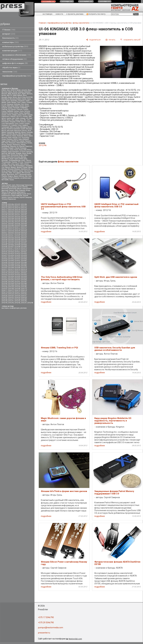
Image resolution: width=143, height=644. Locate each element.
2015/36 (11, 280)
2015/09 (17, 268)
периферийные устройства (17, 76)
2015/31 (4, 278)
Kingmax (16, 178)
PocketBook (5, 146)
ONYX (15, 139)
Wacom (8, 167)
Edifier (17, 106)
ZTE (14, 173)
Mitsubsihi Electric (21, 131)
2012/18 (11, 210)
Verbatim (5, 166)
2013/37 (24, 238)
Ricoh (21, 150)
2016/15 (4, 292)
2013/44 (17, 241)
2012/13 (4, 208)
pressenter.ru (44, 633)
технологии (10, 72)
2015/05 (17, 266)
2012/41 (4, 220)
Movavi (4, 134)
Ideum (4, 118)
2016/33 (11, 297)
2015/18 (24, 271)
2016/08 (11, 289)
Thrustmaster (6, 162)
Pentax (30, 143)
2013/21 (4, 232)
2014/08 (17, 246)
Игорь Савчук (12, 192)
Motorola (18, 132)
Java (21, 120)
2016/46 (17, 303)
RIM (25, 150)
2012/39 (17, 218)
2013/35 (11, 238)
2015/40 (11, 282)
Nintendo (20, 136)
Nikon (14, 136)
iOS (27, 118)
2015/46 (24, 283)
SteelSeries (5, 159)
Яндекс (10, 176)
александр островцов (9, 187)
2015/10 (24, 268)
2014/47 (4, 264)
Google (14, 115)
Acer (9, 90)
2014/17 (17, 250)
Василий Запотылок (9, 188)
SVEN (21, 159)
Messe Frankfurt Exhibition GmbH (13, 129)
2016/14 (24, 290)
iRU (13, 120)
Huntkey (4, 178)
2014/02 (4, 245)
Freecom (20, 109)
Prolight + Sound (14, 148)
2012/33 (4, 217)
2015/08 (11, 268)
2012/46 (11, 222)
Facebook (16, 108)
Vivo (3, 167)
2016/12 (11, 290)
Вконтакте (11, 174)
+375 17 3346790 (46, 617)
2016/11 (4, 290)
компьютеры (11, 42)
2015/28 (11, 276)
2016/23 (4, 294)
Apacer (16, 176)
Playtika (4, 176)
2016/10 (24, 289)
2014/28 (11, 255)
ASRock (20, 95)
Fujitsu (4, 111)
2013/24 (17, 232)
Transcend (27, 162)
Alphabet (27, 92)
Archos (4, 95)
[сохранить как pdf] (130, 40)
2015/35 (4, 280)
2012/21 (4, 211)
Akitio (10, 92)
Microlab (29, 129)
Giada (21, 113)
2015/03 (4, 266)
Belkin (15, 97)
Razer (16, 150)
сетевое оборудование (15, 59)
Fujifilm (26, 109)
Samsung (29, 152)
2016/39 (24, 299)
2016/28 (4, 296)
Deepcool (10, 104)
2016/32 (4, 297)
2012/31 (17, 215)
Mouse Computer (27, 132)
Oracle (8, 141)
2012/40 (24, 218)
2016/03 (4, 287)
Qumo (12, 150)
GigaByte (27, 113)
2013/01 (4, 224)
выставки (5, 308)
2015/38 (24, 280)
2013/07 (17, 225)
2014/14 (4, 250)
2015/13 (17, 269)
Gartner (16, 111)
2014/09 (24, 246)
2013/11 (17, 227)
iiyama (9, 118)
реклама (23, 308)
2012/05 (4, 204)
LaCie (29, 122)
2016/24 (11, 294)
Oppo (3, 141)
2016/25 (17, 294)
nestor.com (48, 1)
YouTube (5, 173)
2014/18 (24, 250)
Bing (24, 97)
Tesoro (12, 180)
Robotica (4, 152)
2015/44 (11, 283)
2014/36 (11, 259)
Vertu (10, 166)
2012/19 (17, 210)
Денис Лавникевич (24, 188)
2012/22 (11, 211)
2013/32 (17, 236)
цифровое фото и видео (15, 63)
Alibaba (21, 92)
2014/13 (24, 248)
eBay (12, 106)
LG (9, 125)
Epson (27, 106)
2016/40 (4, 301)
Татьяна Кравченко (9, 199)
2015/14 (24, 269)
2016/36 (4, 299)
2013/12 (24, 227)
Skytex (26, 155)
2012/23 (17, 211)
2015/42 (24, 282)
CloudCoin (21, 101)
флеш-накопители (81, 23)
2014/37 (17, 259)
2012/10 (11, 206)
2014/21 (17, 252)
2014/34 (24, 257)
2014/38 (24, 259)
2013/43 (11, 241)
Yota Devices (28, 171)
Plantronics (17, 145)
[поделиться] (93, 40)
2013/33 (24, 236)
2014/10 (4, 248)
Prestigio (5, 148)
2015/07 (4, 268)
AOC (20, 94)
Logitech (25, 125)
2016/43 (24, 301)
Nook (10, 138)
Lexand (27, 124)
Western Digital (22, 167)
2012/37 (4, 218)
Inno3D (10, 178)
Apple (24, 94)
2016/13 (17, 290)
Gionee (4, 115)
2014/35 (4, 259)
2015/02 (24, 264)
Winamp (11, 169)
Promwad (23, 148)
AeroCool (5, 92)
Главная (42, 23)
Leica (16, 124)
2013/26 (4, 234)
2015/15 (4, 271)
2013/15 (17, 229)
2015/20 (11, 273)
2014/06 (4, 246)
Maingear (23, 127)
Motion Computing (8, 132)
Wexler (30, 167)
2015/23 (4, 275)
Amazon (4, 94)
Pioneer (10, 145)
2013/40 (17, 239)
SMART (4, 157)
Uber (9, 164)
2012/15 (17, 208)
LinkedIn (14, 125)
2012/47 (17, 222)
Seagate (19, 153)
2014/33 (17, 257)
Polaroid (22, 146)
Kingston (13, 122)
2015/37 (17, 280)
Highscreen (6, 116)
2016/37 (11, 299)
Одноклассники (25, 174)
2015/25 (17, 275)
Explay (10, 108)
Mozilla (15, 134)
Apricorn (29, 94)
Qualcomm (5, 150)
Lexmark (5, 125)
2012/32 (24, 215)
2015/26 (24, 275)
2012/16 (24, 208)
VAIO (22, 164)
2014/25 (17, 253)
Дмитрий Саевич (8, 190)
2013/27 (11, 234)
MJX (29, 131)
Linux (20, 125)
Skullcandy (15, 155)
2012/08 (24, 204)
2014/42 (24, 261)
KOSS (18, 122)
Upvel (17, 164)
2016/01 (17, 285)
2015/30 (24, 276)
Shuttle (29, 153)
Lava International (8, 124)
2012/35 (17, 217)
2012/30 (11, 215)
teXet (23, 160)
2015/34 (24, 278)
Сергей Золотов (13, 197)
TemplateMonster (15, 160)
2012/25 (4, 213)
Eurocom (4, 108)
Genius (11, 113)
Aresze (22, 176)
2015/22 (24, 273)
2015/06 (24, 266)
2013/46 (4, 243)
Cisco (3, 101)
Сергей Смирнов (25, 197)
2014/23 (4, 253)
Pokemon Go (14, 146)
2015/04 (11, 266)
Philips (4, 145)
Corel (19, 102)
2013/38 (4, 239)
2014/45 (17, 262)
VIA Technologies (19, 166)
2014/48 (11, 264)
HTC (20, 116)
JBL (25, 120)
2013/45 (24, 241)
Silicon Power (6, 155)
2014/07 (11, 246)
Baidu (10, 97)
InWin (18, 118)
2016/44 (4, 303)
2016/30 (17, 296)
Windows (17, 169)
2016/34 (17, 297)
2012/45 (4, 222)
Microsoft (10, 131)
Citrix (8, 101)
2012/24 (24, 211)
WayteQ (13, 167)
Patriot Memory (22, 143)
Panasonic (12, 143)
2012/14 (11, 208)
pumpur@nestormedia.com (51, 628)
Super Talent (14, 159)
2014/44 (11, 262)
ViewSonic (29, 166)
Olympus (10, 139)
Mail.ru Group (15, 127)
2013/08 (24, 225)
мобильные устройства (15, 46)
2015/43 (4, 283)
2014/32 (11, 257)
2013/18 (11, 231)
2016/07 (4, 289)
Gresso (30, 115)
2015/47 (4, 285)
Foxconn (13, 109)
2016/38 (17, 299)
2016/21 (17, 292)
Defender (17, 104)
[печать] (110, 40)
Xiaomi (9, 171)
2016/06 (24, 287)
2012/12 (24, 206)
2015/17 (17, 271)
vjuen (14, 185)
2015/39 (4, 282)
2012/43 (17, 220)
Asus (25, 95)
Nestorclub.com (75, 639)
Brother (19, 99)
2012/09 (4, 206)
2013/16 (24, 229)
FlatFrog (4, 109)
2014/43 (4, 262)
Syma (25, 159)
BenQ (20, 97)
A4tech (4, 90)
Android (15, 94)
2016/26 (24, 294)
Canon (24, 99)
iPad (30, 118)
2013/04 (24, 224)
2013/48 (17, 243)
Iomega (23, 118)
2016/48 (30, 303)
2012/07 (17, 204)
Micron (4, 131)
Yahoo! (21, 171)
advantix (24, 90)
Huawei (25, 116)
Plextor (23, 145)
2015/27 (4, 276)
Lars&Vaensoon (25, 178)
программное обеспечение (17, 55)
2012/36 (24, 217)
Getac (16, 113)
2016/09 (17, 289)
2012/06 (11, 204)
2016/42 (17, 301)
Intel (13, 118)
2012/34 (11, 217)
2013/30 (4, 236)
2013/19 (17, 231)
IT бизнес (9, 30)
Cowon (24, 102)
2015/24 (11, 275)
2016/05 (17, 287)
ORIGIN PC (15, 141)
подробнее (46, 232)
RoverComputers (14, 152)
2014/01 (24, 243)
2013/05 (4, 225)
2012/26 (11, 213)
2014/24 (11, 253)
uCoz (13, 164)
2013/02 (11, 224)
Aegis (30, 90)
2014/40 (11, 261)
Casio (29, 99)
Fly (9, 109)
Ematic (22, 106)
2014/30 (24, 255)
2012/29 (4, 215)
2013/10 (11, 227)
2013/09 (4, 227)
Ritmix (29, 150)
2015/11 (4, 269)
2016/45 (11, 303)
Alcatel (15, 92)
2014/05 (24, 245)
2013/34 (4, 238)
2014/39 (4, 261)
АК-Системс (26, 173)
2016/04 (11, 287)
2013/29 (24, 234)
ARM (15, 95)
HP (17, 116)
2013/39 (11, 239)
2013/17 (4, 231)
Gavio (22, 111)
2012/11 (17, 206)
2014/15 (11, 250)
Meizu (30, 127)
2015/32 (11, 278)
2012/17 (4, 210)
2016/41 (11, 301)
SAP (9, 153)
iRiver (9, 120)
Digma (4, 106)
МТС (17, 174)
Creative (29, 102)
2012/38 (11, 218)
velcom (26, 164)
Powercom (29, 146)
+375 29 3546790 (46, 623)
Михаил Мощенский (18, 194)
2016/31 (24, 296)
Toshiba (14, 162)
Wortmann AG (26, 169)
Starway (23, 157)
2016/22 (24, 292)
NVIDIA (15, 138)
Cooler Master (12, 102)
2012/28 (24, 213)
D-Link (4, 104)
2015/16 (11, 271)
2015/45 (17, 283)
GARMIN (10, 111)
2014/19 (4, 252)
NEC (3, 136)
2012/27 (17, 213)
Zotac (10, 173)
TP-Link (20, 162)
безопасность (10, 38)
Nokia (26, 136)
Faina (4, 185)
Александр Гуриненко (24, 185)
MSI (20, 134)
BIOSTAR (29, 97)
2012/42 (11, 220)
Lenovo (21, 124)
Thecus (28, 160)
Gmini (9, 115)
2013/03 (17, 224)
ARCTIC (10, 95)
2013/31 (11, 236)
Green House (22, 115)
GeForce (27, 111)
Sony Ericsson (16, 157)
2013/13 (4, 229)
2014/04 (17, 245)
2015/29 (17, 276)
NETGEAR (5, 180)
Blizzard (13, 99)
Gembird (5, 113)
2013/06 (11, 225)
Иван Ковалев (20, 190)
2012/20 (24, 210)
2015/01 (17, 264)
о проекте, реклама (75, 14)
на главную (48, 14)
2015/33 (17, 278)
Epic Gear (28, 176)
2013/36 (17, 238)
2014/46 (24, 262)
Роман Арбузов (17, 196)
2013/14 (11, 229)
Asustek (4, 97)
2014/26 (24, 253)
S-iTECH (23, 152)
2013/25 (24, 232)
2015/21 (17, 273)
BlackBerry (5, 99)
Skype (21, 155)
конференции (15, 308)
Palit (7, 143)
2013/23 (11, 232)
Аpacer (19, 173)
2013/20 (24, 231)
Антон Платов (22, 187)
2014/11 (11, 248)
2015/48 (11, 285)
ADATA (13, 90)
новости (59, 14)
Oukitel (22, 141)
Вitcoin (4, 174)
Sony (9, 157)
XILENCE (15, 171)
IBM (30, 116)
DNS (8, 106)
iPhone (4, 120)
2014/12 (17, 248)
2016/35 (24, 297)
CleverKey (14, 101)
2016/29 (11, 296)
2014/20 (11, 252)
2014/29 (17, 255)
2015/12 (11, 269)
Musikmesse (26, 134)
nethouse (8, 136)
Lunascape (5, 127)
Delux (27, 104)
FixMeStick (24, 108)
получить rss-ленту (96, 14)
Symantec (5, 160)
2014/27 (4, 255)
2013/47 (11, 243)
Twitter (4, 164)
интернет (9, 34)
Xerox (4, 171)
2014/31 (4, 257)
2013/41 (24, 239)
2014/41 (17, 261)
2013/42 (4, 241)
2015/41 (17, 282)
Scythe (13, 153)
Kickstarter (5, 122)
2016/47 (24, 303)
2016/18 (11, 292)
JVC (28, 120)
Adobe (19, 90)
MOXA (9, 134)
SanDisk (4, 153)
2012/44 (24, 220)
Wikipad (4, 169)
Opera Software (24, 139)
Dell (22, 104)
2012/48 (24, 222)
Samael (9, 185)
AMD (10, 94)
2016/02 (24, 285)
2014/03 (11, 245)
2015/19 (4, 273)
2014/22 (24, 252)
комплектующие (12, 51)
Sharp (24, 153)
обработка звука (11, 68)
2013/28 (17, 234)
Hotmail (13, 116)
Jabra (17, 120)
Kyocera (23, 122)
